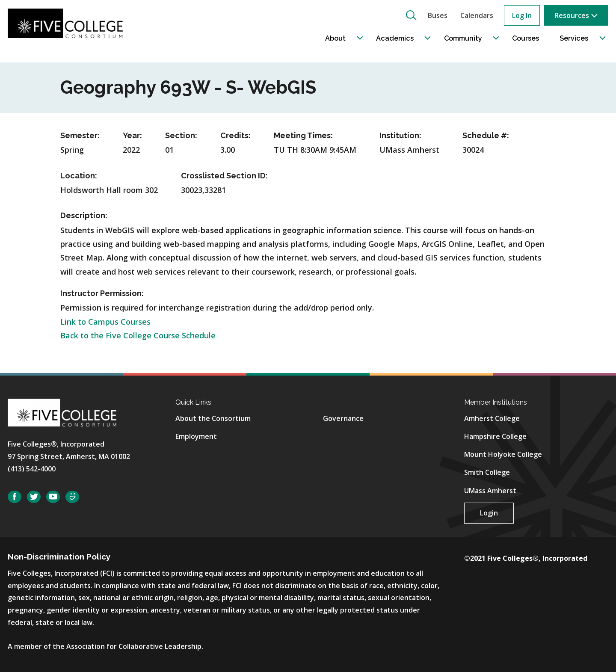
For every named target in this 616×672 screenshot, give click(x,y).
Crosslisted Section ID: (224, 176)
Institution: (400, 135)
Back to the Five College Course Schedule (138, 335)
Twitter (34, 497)
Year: (132, 135)
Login (489, 513)
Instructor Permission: (102, 293)
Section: (181, 135)
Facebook (15, 497)
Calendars (477, 15)
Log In (522, 15)
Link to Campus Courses (105, 322)
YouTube (53, 497)
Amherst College (492, 418)
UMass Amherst (490, 491)
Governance (343, 418)
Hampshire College (495, 436)
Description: (84, 215)
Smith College (487, 472)
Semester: (80, 135)
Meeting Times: (303, 135)
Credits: (235, 135)
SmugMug (72, 497)
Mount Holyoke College (503, 454)
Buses (438, 15)
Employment (196, 436)
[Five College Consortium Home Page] (68, 23)
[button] (411, 15)
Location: (79, 176)
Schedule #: (486, 135)
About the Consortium (213, 418)
